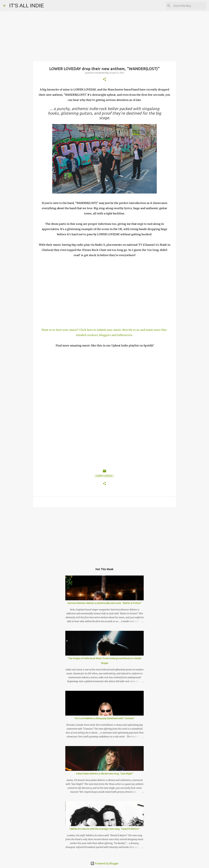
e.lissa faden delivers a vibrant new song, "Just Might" (105, 774)
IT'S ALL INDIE (27, 6)
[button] (104, 79)
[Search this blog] (189, 6)
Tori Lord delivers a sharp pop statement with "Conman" (104, 718)
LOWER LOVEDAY (104, 476)
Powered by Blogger (104, 863)
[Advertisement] (104, 535)
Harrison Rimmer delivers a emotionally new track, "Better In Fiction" (105, 603)
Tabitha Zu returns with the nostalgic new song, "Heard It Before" (104, 829)
